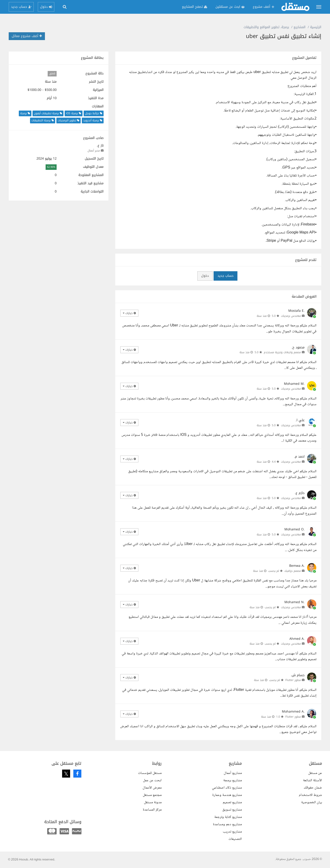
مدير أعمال (94, 151)
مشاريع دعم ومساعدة (227, 824)
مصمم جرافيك (293, 571)
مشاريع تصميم (232, 802)
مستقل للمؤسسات (150, 773)
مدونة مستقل (153, 802)
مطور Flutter (293, 680)
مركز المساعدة (152, 810)
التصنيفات (235, 839)
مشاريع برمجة (232, 780)
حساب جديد (225, 276)
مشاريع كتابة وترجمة (228, 817)
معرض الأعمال (152, 788)
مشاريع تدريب (232, 832)
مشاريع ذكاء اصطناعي (227, 788)
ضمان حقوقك (313, 788)
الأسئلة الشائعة (312, 780)
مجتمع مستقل (152, 795)
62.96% (51, 167)
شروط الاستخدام (310, 795)
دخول (205, 276)
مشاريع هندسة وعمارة (227, 795)
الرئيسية (316, 27)
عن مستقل (315, 773)
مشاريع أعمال (233, 773)
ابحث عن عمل (152, 780)
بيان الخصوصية (312, 802)
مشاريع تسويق (232, 810)
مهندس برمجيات (291, 316)
